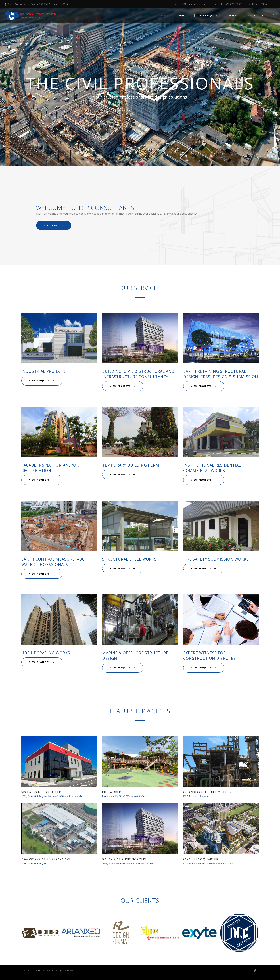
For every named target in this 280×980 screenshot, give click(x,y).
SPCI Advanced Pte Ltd (41, 792)
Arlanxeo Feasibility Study (207, 792)
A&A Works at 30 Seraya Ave (46, 859)
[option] (41, 934)
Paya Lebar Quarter (200, 859)
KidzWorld (112, 792)
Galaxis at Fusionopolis (124, 859)
